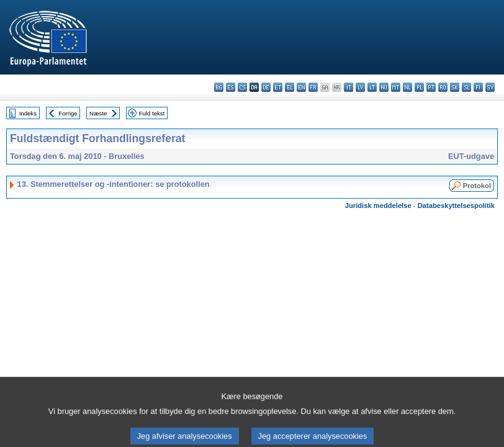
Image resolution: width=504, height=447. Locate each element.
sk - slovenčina (455, 87)
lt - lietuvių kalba (372, 87)
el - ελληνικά (290, 87)
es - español (231, 87)
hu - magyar (384, 87)
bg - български (219, 87)
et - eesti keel (278, 87)
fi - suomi (478, 87)
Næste (98, 113)
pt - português (431, 87)
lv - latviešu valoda (360, 87)
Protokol (477, 186)
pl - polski (419, 87)
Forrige (68, 113)
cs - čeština (242, 87)
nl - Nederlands (407, 87)
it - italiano (349, 87)
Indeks (28, 113)
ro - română (443, 87)
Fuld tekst (152, 113)
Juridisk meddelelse (378, 205)
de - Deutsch (266, 87)
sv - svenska (490, 87)
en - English (301, 87)
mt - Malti (396, 87)
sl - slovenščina (466, 87)
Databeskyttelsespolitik (456, 205)
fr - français (313, 87)
